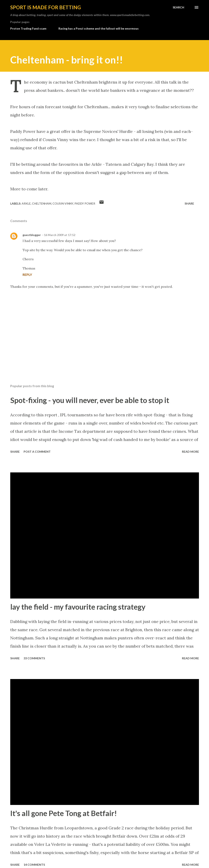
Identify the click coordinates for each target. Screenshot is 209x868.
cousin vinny (63, 203)
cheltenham (42, 203)
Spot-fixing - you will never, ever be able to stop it (90, 400)
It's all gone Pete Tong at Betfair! (64, 813)
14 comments (34, 865)
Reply (27, 275)
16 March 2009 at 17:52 (60, 235)
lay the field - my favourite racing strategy (78, 607)
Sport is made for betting (46, 7)
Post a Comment (37, 452)
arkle (26, 203)
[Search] (178, 7)
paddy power (85, 203)
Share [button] (189, 203)
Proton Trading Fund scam (28, 28)
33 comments (34, 658)
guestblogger (32, 235)
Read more (190, 452)
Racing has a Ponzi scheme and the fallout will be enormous (99, 28)
